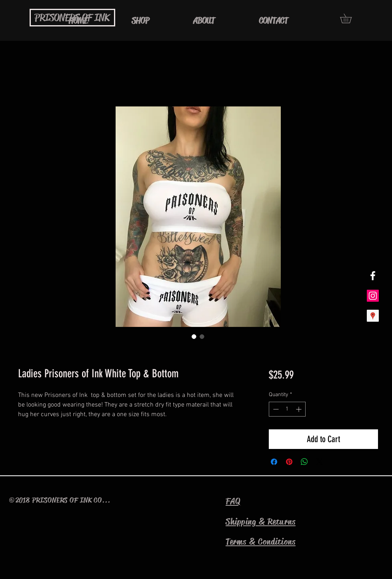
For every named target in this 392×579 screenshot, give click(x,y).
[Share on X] (320, 462)
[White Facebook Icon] (373, 276)
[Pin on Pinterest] (289, 462)
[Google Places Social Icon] (373, 316)
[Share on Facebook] (274, 462)
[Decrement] (275, 409)
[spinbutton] (287, 409)
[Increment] (299, 409)
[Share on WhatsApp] (304, 462)
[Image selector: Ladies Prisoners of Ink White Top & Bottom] (194, 337)
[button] (350, 18)
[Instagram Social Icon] (373, 296)
